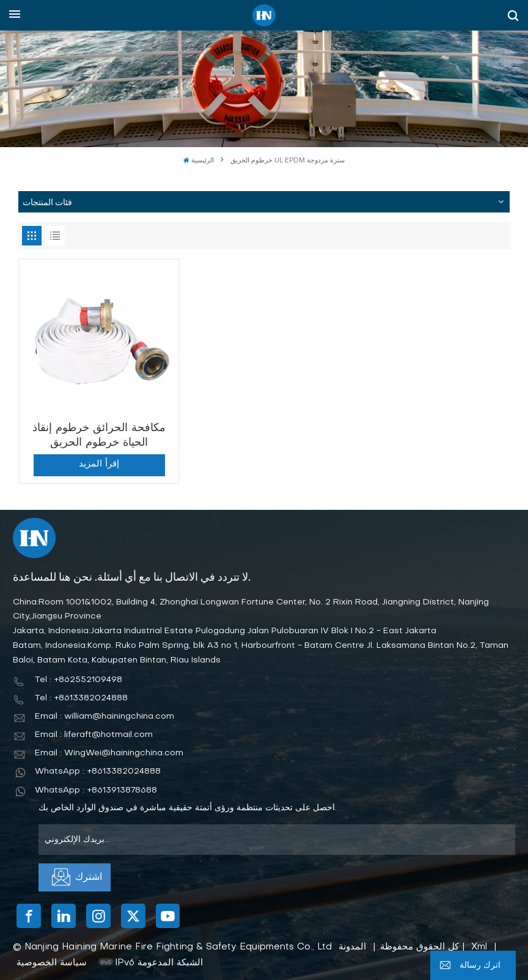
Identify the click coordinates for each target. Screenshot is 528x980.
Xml (479, 943)
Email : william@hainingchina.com (105, 713)
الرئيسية (199, 161)
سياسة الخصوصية (52, 959)
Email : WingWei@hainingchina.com (109, 750)
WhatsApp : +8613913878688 (96, 787)
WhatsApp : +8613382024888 (98, 768)
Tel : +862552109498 (79, 676)
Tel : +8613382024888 (81, 695)
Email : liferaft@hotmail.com (94, 731)
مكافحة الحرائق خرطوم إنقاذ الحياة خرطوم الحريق (97, 432)
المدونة (352, 943)
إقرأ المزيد (97, 460)
